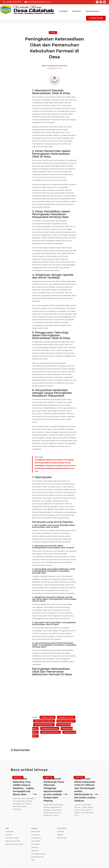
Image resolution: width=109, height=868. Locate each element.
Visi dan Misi (9, 825)
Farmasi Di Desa (66, 717)
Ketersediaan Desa (44, 722)
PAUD (33, 854)
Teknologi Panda (26, 864)
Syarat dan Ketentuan (54, 863)
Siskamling (35, 844)
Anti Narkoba (35, 838)
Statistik (77, 11)
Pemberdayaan (36, 832)
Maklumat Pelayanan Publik (14, 838)
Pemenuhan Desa (50, 725)
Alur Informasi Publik (12, 832)
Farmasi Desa (48, 717)
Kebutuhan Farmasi (44, 719)
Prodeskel (60, 825)
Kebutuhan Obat (66, 719)
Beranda (25, 11)
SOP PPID (9, 828)
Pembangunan (92, 11)
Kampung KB (36, 825)
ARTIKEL (53, 32)
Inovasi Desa (35, 828)
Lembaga (63, 11)
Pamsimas (35, 841)
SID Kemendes (62, 832)
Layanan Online (96, 18)
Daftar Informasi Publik (13, 835)
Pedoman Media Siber (72, 863)
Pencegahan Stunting (38, 847)
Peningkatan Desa (51, 727)
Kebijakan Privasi (38, 863)
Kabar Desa (37, 11)
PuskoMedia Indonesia (57, 66)
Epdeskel (60, 828)
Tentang (50, 11)
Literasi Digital (36, 835)
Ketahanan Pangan (38, 851)
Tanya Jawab (87, 863)
